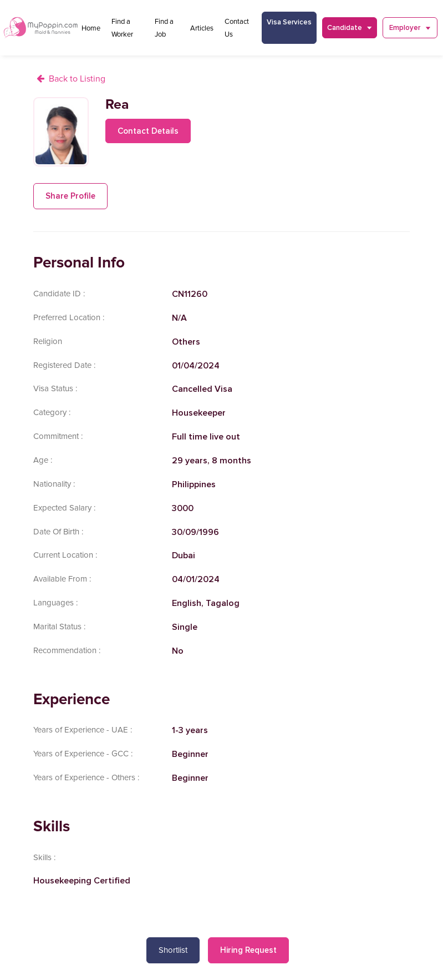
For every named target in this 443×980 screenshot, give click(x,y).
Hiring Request (248, 950)
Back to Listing (77, 79)
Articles (202, 28)
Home (91, 28)
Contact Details (148, 131)
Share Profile (70, 196)
